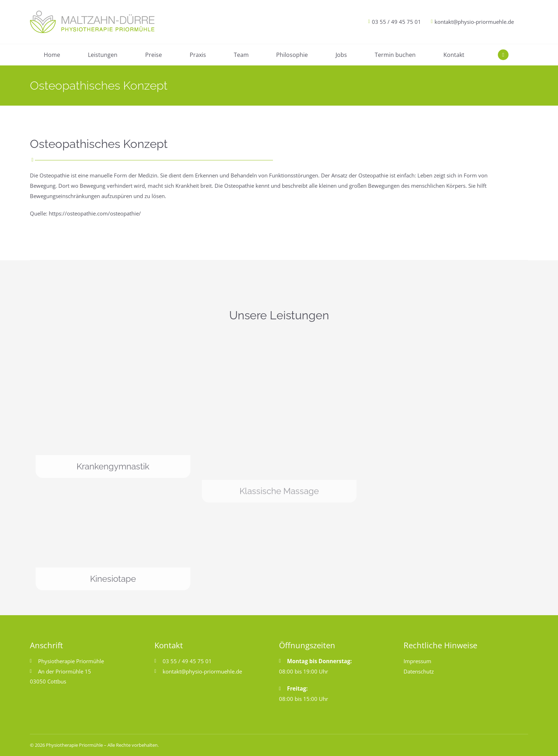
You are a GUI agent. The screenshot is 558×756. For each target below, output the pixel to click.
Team (241, 55)
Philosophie (292, 55)
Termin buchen (395, 55)
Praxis (198, 55)
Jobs (341, 55)
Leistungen (103, 55)
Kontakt (454, 55)
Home (52, 55)
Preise (154, 55)
